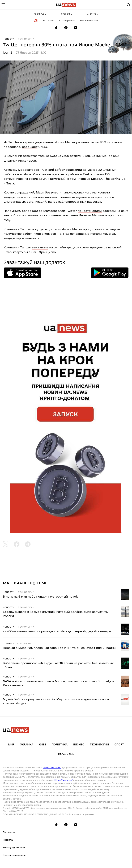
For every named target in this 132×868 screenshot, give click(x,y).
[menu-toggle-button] (3, 5)
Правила (8, 840)
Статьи (7, 643)
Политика (60, 744)
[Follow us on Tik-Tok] (56, 28)
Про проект (10, 832)
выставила (40, 247)
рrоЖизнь (66, 754)
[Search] (129, 5)
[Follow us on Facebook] (66, 28)
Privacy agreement (14, 847)
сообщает (30, 147)
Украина (27, 744)
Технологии (26, 39)
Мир (11, 744)
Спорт (119, 744)
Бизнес (79, 744)
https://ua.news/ (52, 767)
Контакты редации (14, 855)
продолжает (93, 229)
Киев (42, 744)
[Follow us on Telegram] (76, 28)
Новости (8, 39)
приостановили (90, 211)
